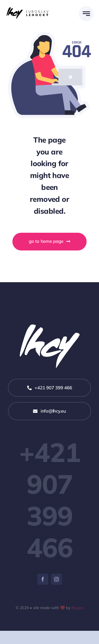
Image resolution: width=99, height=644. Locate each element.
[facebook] (43, 579)
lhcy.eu (77, 608)
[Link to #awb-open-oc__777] (86, 14)
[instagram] (56, 579)
